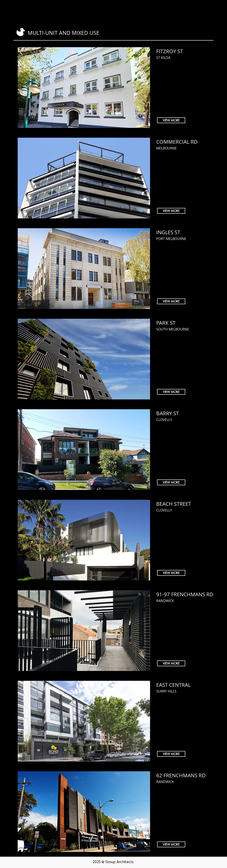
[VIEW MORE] (171, 120)
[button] (173, 11)
